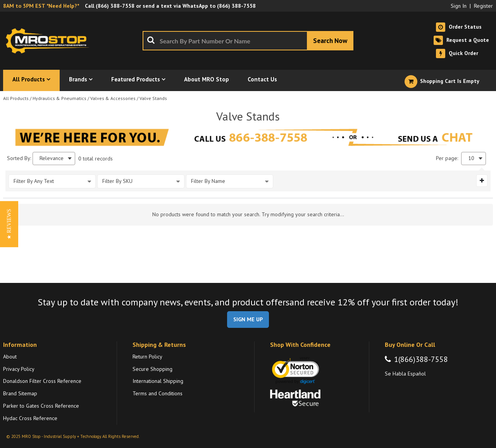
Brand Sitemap (20, 393)
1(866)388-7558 (421, 359)
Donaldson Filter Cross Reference (42, 381)
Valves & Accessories (113, 98)
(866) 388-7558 (115, 6)
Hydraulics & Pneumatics (59, 98)
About (10, 357)
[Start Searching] (330, 41)
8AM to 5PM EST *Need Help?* (41, 6)
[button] (9, 224)
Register (483, 6)
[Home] (50, 41)
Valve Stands (153, 98)
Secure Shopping (152, 369)
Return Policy (147, 357)
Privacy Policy (19, 369)
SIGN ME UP (248, 319)
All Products (16, 98)
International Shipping (158, 381)
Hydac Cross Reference (30, 418)
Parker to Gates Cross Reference (41, 406)
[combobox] (248, 41)
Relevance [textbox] (52, 158)
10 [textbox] (471, 158)
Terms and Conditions (158, 393)
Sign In (459, 6)
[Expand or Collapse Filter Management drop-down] (482, 181)
